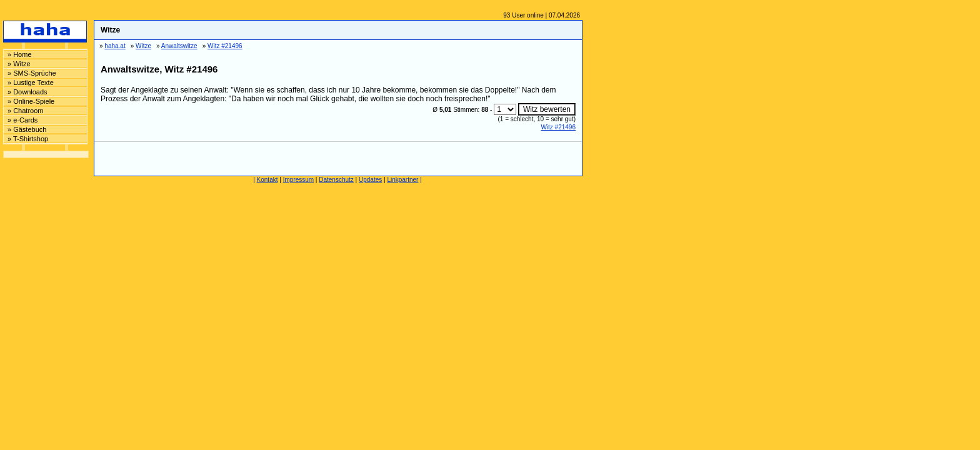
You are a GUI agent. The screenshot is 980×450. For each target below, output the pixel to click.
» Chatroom (25, 111)
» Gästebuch (27, 129)
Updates (370, 180)
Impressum (298, 180)
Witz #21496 (558, 127)
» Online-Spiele (31, 101)
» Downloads (27, 92)
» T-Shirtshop (28, 139)
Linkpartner (402, 180)
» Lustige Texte (31, 82)
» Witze (19, 64)
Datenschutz (336, 180)
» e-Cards (22, 120)
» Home (20, 54)
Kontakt (267, 180)
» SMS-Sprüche (32, 73)
